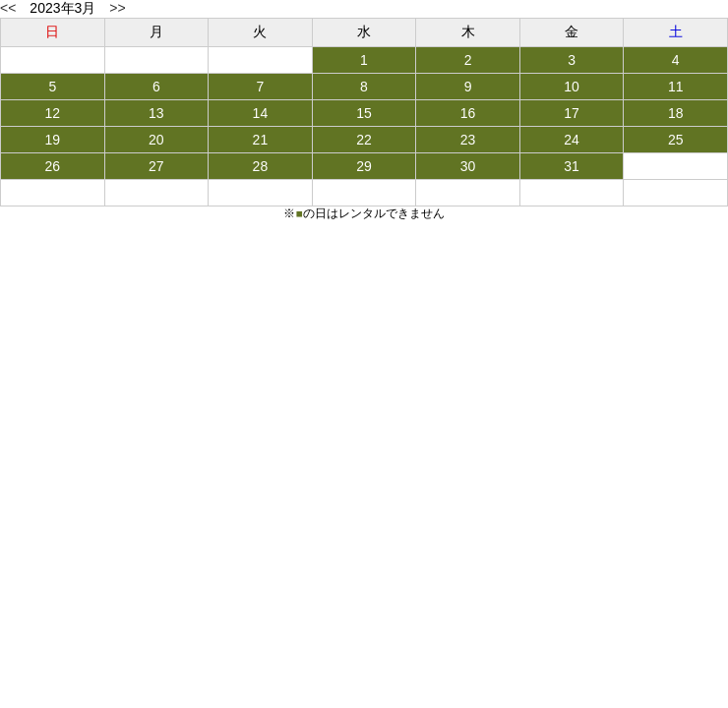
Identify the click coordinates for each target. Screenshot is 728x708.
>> (117, 8)
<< (8, 8)
